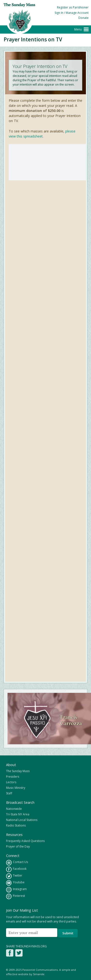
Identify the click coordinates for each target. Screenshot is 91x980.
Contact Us (17, 863)
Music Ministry (16, 788)
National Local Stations (22, 820)
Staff (9, 793)
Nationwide (14, 809)
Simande (39, 974)
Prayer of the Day (18, 846)
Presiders (13, 777)
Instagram (16, 890)
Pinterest (16, 896)
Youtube (15, 883)
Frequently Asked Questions (25, 841)
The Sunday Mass (18, 771)
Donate (83, 18)
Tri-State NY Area (18, 814)
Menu (78, 29)
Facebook (16, 869)
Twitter (14, 876)
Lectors (11, 782)
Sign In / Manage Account (72, 13)
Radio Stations (16, 825)
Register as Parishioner (73, 7)
